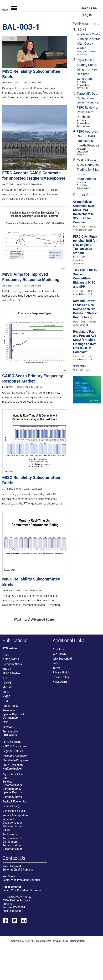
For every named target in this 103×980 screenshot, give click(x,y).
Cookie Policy (61, 677)
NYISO (7, 697)
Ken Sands (9, 876)
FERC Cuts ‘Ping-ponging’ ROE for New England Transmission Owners (85, 245)
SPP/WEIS (9, 727)
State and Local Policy (12, 828)
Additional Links (69, 641)
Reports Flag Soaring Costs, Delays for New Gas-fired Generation (87, 69)
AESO (6, 655)
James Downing (84, 126)
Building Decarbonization (13, 783)
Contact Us (14, 858)
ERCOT (7, 669)
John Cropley (82, 88)
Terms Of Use (77, 941)
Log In (87, 15)
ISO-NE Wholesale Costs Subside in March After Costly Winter (89, 39)
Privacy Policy (61, 673)
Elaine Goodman (84, 188)
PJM (5, 701)
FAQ (55, 663)
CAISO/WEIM (22, 184)
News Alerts (60, 682)
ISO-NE (93, 52)
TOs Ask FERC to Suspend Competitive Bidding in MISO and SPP (85, 278)
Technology (10, 834)
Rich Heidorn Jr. (12, 866)
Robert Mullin (37, 184)
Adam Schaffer (12, 887)
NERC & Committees (15, 746)
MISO (18, 83)
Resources (9, 710)
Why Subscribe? (62, 659)
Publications (15, 641)
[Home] (5, 10)
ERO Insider (10, 735)
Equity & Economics (15, 802)
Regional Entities (13, 751)
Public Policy (82, 185)
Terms (57, 668)
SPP (5, 722)
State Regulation (13, 765)
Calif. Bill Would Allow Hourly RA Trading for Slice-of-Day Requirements (88, 170)
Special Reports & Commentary (13, 716)
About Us (58, 649)
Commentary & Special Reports (12, 791)
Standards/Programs (15, 760)
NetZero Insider (12, 769)
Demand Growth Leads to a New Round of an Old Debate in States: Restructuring (85, 309)
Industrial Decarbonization (13, 821)
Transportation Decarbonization (13, 847)
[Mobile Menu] (14, 11)
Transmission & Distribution (12, 840)
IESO (6, 678)
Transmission (11, 732)
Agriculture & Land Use (14, 776)
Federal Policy (11, 806)
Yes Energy (59, 654)
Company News (83, 85)
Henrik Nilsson (83, 155)
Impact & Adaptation (15, 815)
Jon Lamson (82, 55)
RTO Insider (10, 648)
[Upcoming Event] (87, 389)
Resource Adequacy (15, 756)
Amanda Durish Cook (32, 83)
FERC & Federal (12, 673)
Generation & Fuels (14, 811)
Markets (92, 227)
